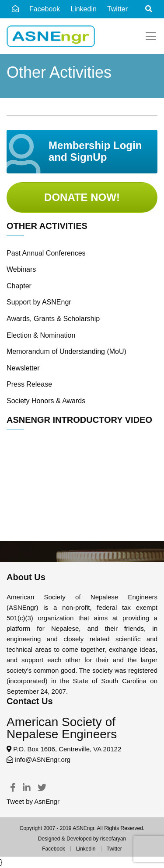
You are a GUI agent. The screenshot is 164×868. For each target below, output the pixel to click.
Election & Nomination (41, 335)
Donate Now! (82, 197)
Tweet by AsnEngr (33, 801)
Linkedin (86, 849)
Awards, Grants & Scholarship (53, 319)
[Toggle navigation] (151, 36)
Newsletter (23, 368)
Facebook (45, 9)
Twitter (114, 849)
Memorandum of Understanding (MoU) (66, 351)
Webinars (21, 269)
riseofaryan (113, 839)
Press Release (29, 384)
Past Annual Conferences (46, 253)
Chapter (19, 286)
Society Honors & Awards (46, 401)
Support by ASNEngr (39, 302)
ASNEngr (83, 828)
